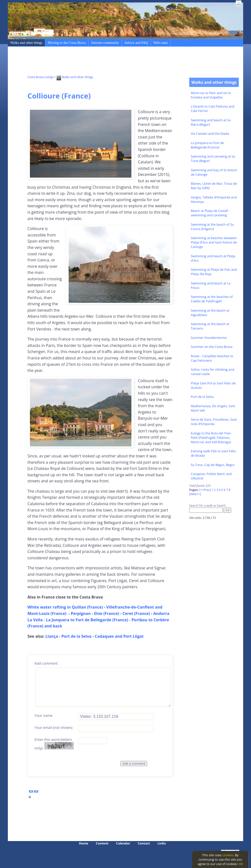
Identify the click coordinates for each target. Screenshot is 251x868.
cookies (228, 855)
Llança (52, 636)
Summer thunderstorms (209, 338)
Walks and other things (26, 43)
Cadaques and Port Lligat (119, 636)
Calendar (123, 843)
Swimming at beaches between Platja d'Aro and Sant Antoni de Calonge (214, 242)
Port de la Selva (202, 397)
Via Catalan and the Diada (210, 134)
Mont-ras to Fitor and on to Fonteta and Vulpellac (211, 95)
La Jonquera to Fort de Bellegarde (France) (207, 145)
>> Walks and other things (73, 77)
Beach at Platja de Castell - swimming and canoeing (210, 213)
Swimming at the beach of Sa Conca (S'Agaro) (212, 227)
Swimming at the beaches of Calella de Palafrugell (212, 299)
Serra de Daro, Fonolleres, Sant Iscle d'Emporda (214, 422)
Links (162, 843)
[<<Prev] (205, 490)
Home (84, 843)
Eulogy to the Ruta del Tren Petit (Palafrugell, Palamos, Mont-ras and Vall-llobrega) (211, 438)
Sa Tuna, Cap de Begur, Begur (213, 465)
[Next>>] (195, 494)
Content (102, 843)
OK (241, 864)
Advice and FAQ (136, 43)
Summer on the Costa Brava (212, 347)
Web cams (161, 43)
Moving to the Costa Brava (67, 43)
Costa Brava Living (40, 77)
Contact (144, 843)
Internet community (105, 43)
